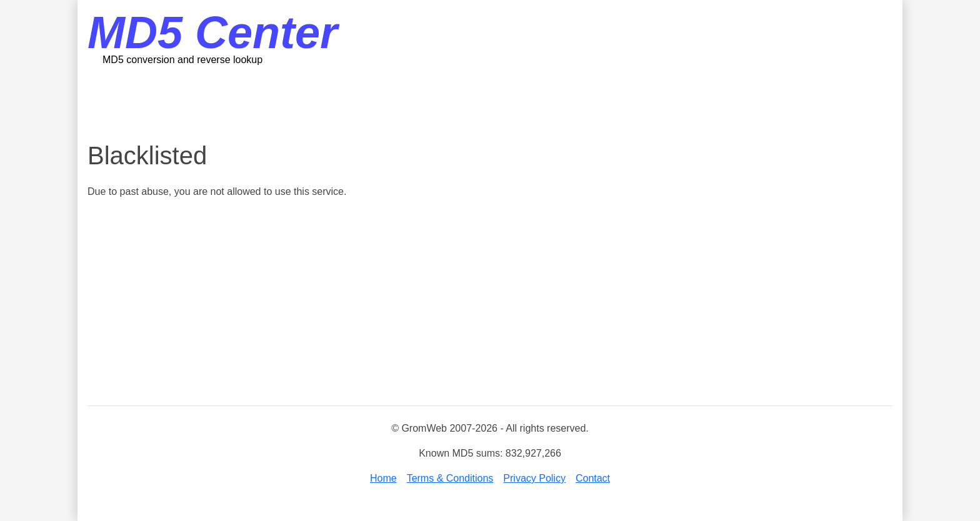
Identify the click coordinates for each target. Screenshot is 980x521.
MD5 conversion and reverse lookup (182, 60)
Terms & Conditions (450, 478)
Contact (593, 478)
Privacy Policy (534, 478)
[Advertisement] (490, 103)
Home (383, 478)
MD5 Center (212, 32)
